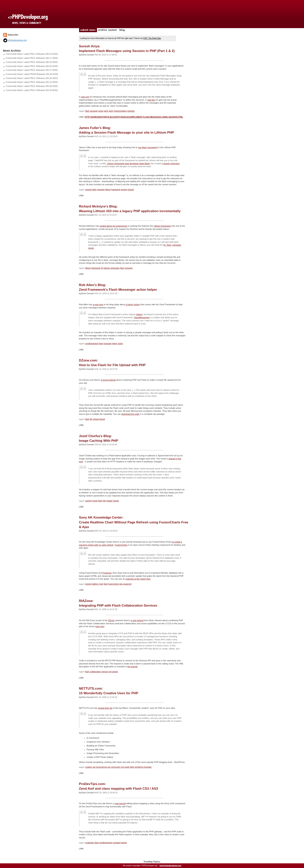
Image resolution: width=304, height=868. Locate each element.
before (139, 314)
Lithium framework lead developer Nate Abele (128, 163)
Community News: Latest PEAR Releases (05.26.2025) (32, 74)
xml (122, 767)
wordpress (139, 767)
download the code (130, 414)
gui (109, 767)
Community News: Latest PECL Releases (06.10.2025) (32, 62)
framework (116, 190)
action (120, 344)
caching (89, 501)
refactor (107, 268)
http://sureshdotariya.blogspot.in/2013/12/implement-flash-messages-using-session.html (134, 117)
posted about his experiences (114, 226)
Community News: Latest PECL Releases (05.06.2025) (32, 86)
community (116, 767)
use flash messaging (148, 147)
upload (96, 419)
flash (87, 111)
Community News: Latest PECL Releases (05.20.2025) (32, 78)
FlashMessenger (142, 317)
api (110, 672)
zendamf (117, 843)
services (105, 672)
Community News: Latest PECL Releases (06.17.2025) (32, 58)
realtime (95, 584)
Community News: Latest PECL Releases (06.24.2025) (32, 54)
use (94, 767)
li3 (102, 268)
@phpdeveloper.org (15, 40)
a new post (98, 304)
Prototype (107, 573)
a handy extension (171, 163)
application (115, 268)
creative (89, 767)
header (109, 501)
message (94, 111)
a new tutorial (137, 620)
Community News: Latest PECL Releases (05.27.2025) (32, 70)
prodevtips (90, 843)
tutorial (131, 190)
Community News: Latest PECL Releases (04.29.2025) (32, 90)
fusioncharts (114, 584)
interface (131, 111)
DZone (111, 620)
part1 (106, 111)
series (101, 111)
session (89, 190)
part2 (111, 111)
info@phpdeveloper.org (170, 866)
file (91, 419)
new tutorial (120, 803)
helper (115, 344)
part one (85, 97)
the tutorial (132, 667)
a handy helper (133, 304)
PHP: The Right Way (152, 38)
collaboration (95, 672)
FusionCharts (121, 545)
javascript (127, 584)
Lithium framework (162, 226)
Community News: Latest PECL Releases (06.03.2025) (32, 66)
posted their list (105, 708)
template (148, 767)
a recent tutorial (108, 380)
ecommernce (102, 767)
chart (101, 584)
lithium (108, 190)
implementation (120, 111)
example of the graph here (138, 579)
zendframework (92, 344)
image (95, 501)
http (104, 501)
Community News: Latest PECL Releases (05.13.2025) (32, 82)
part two (151, 100)
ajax (121, 584)
